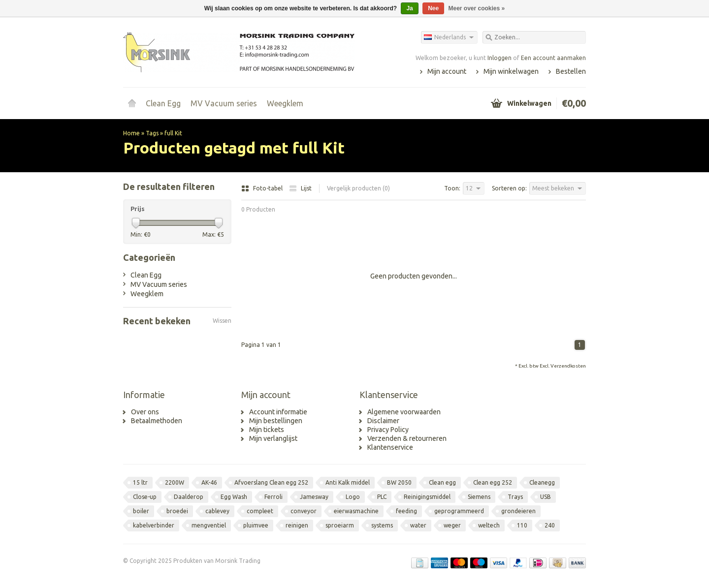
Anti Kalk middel (348, 482)
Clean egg (442, 482)
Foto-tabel (263, 188)
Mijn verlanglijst (273, 438)
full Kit (173, 133)
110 (522, 525)
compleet (260, 511)
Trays (515, 497)
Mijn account (447, 71)
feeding (406, 511)
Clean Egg (163, 103)
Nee (433, 8)
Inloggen (500, 58)
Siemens (479, 497)
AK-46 (209, 482)
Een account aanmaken (553, 58)
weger (452, 525)
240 (550, 525)
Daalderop (189, 497)
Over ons (145, 412)
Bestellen (571, 71)
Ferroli (274, 497)
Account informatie (278, 412)
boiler (141, 511)
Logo (353, 497)
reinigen (297, 525)
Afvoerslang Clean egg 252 (271, 482)
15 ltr (140, 482)
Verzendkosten (568, 366)
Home (132, 103)
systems (382, 525)
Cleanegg (542, 482)
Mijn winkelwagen (511, 71)
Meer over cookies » (477, 8)
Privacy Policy (388, 430)
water (418, 525)
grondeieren (518, 511)
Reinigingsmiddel (427, 497)
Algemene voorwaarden (404, 412)
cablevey (217, 511)
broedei (177, 511)
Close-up (145, 497)
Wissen (222, 321)
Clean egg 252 (493, 482)
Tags (152, 133)
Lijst (300, 188)
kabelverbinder (154, 525)
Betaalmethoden (157, 421)
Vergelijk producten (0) (358, 188)
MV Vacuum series (224, 103)
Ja (409, 8)
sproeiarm (340, 525)
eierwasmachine (356, 511)
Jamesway (314, 497)
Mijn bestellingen (276, 421)
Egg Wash (234, 497)
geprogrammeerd (459, 511)
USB (546, 497)
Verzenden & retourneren (407, 438)
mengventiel (209, 525)
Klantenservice (390, 447)
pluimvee (256, 525)
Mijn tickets (267, 430)
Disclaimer (383, 421)
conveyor (304, 511)
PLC (382, 497)
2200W (175, 482)
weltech (489, 525)
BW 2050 (399, 482)
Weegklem (285, 103)
